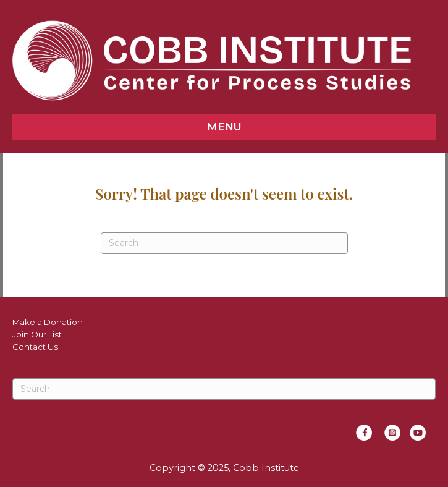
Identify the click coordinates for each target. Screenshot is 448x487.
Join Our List (37, 334)
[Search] (224, 243)
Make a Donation (48, 322)
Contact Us (35, 347)
